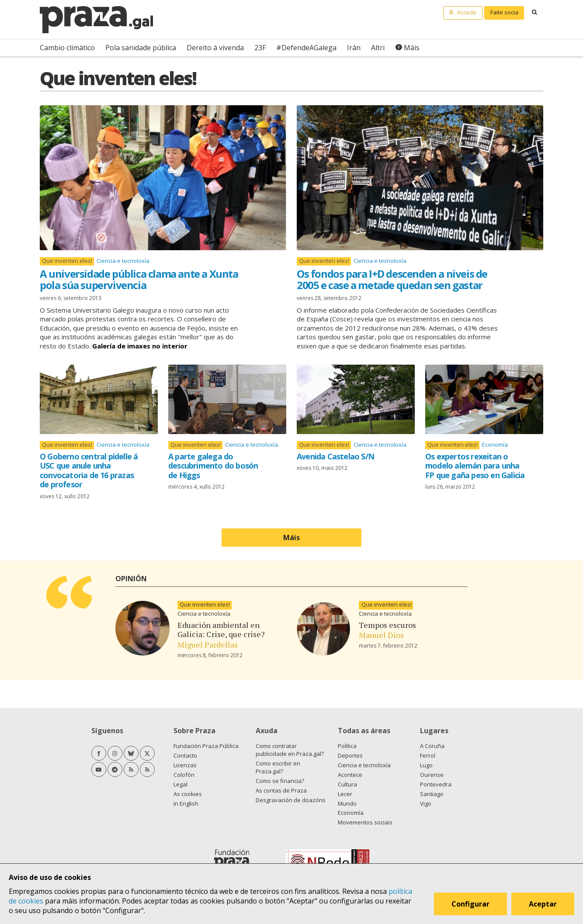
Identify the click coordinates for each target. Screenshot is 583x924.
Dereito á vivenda (215, 48)
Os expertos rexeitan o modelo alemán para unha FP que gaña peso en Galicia (475, 466)
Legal (180, 784)
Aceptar (543, 904)
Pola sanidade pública (141, 48)
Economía (495, 445)
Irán (354, 48)
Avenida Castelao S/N (335, 456)
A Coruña (432, 746)
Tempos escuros (387, 625)
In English (186, 803)
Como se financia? (280, 781)
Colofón (184, 775)
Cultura (347, 784)
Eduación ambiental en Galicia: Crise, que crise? (221, 630)
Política (347, 746)
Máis (412, 48)
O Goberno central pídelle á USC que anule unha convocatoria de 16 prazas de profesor (89, 471)
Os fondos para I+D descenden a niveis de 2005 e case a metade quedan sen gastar (392, 279)
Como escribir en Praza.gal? (278, 767)
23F (260, 48)
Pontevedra (436, 784)
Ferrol (428, 755)
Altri (378, 48)
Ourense (432, 775)
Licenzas (185, 765)
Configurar (470, 904)
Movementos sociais (365, 822)
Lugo (426, 765)
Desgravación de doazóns (291, 800)
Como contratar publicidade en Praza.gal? (290, 750)
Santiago (432, 794)
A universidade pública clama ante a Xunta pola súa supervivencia (139, 279)
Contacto (185, 755)
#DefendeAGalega (306, 48)
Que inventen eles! (67, 261)
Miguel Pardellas (208, 645)
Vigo (426, 803)
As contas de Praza (281, 790)
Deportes (350, 755)
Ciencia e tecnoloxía (123, 261)
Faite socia (504, 12)
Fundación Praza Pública (206, 746)
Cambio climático (67, 48)
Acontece (350, 775)
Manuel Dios (381, 635)
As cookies (188, 794)
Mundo (347, 803)
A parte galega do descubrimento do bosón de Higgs (213, 466)
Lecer (345, 794)
